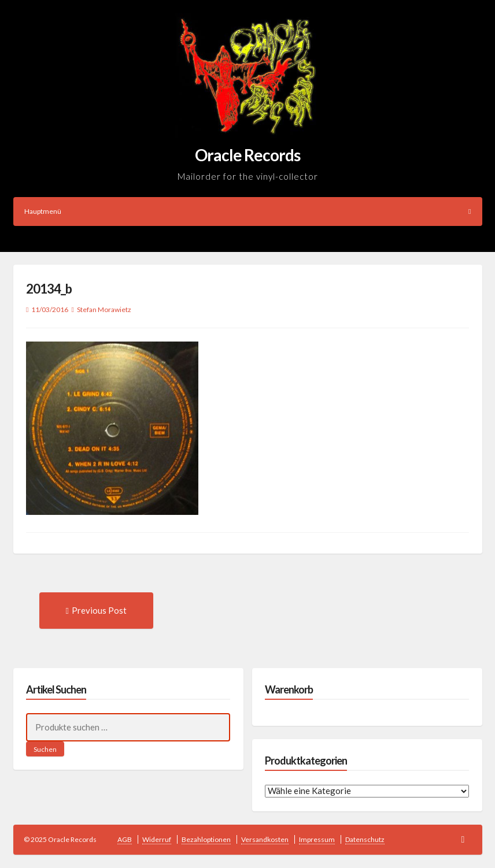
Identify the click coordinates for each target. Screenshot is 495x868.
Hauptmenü (248, 211)
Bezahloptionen (206, 839)
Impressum (317, 839)
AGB (125, 839)
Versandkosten (265, 839)
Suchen (45, 749)
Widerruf (157, 839)
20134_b (49, 289)
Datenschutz (365, 839)
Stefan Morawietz (104, 309)
